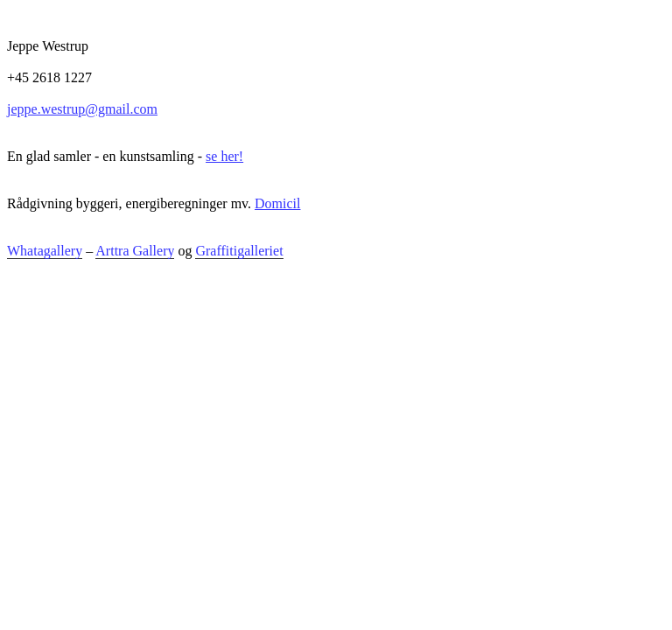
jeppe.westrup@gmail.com (82, 109)
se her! (224, 156)
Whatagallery (45, 251)
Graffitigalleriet (239, 251)
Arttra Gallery (135, 251)
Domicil (277, 203)
